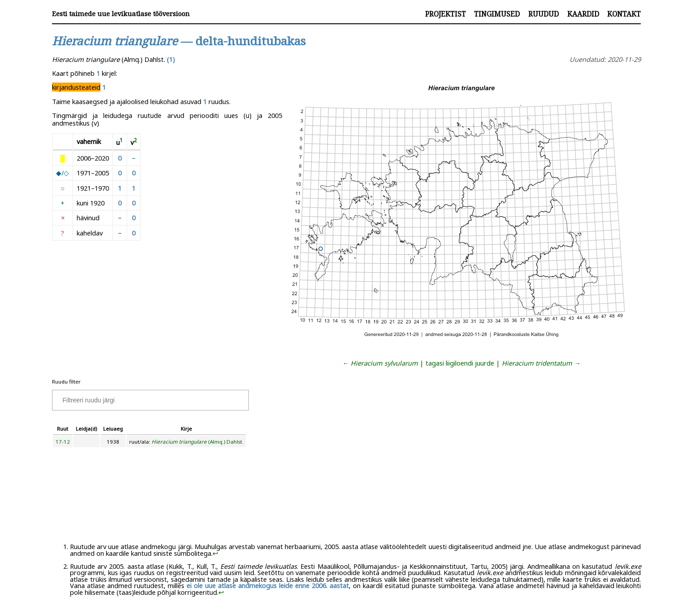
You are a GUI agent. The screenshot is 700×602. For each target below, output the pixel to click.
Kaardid (583, 14)
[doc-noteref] (121, 142)
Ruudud (543, 14)
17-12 (63, 442)
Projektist (446, 14)
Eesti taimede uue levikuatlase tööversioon (121, 14)
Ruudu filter (66, 382)
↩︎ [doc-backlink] (215, 553)
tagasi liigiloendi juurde (460, 363)
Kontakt (624, 14)
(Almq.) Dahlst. (198, 442)
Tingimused (497, 14)
